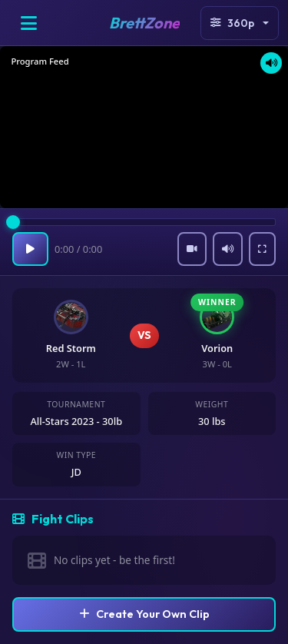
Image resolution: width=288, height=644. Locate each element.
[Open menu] (28, 23)
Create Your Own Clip (144, 614)
